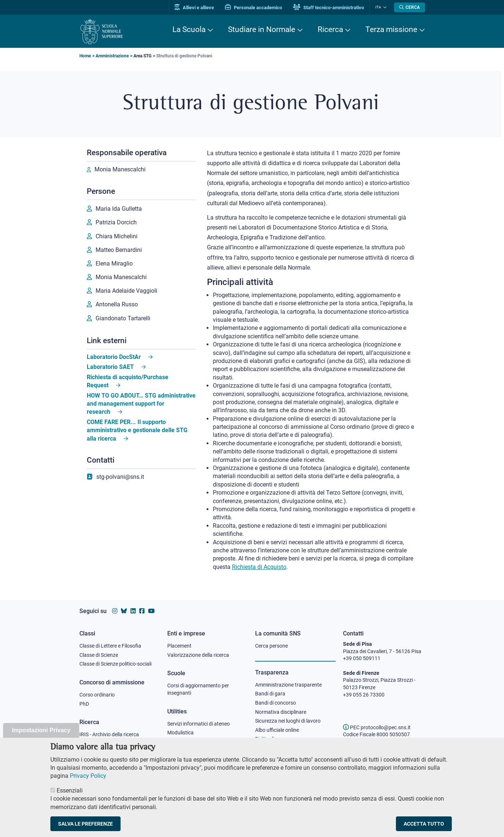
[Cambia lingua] (384, 7)
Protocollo (179, 742)
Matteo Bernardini (119, 250)
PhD (84, 704)
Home (85, 56)
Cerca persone (271, 646)
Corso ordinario (97, 695)
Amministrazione (112, 56)
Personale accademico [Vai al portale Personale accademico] (253, 8)
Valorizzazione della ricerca (198, 655)
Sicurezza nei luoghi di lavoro (288, 721)
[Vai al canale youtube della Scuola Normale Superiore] (151, 611)
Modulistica (180, 733)
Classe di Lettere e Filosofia (110, 646)
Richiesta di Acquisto (259, 567)
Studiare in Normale (262, 29)
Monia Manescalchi (120, 169)
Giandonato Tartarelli (123, 318)
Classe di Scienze (99, 655)
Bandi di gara (270, 694)
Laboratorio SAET (110, 367)
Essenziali (70, 800)
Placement (179, 646)
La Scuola (189, 29)
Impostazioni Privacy (41, 740)
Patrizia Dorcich (116, 222)
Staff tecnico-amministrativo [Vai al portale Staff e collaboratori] (328, 8)
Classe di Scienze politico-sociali (115, 664)
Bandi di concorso (276, 703)
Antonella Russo (117, 304)
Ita (378, 7)
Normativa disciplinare (281, 712)
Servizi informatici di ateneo (199, 724)
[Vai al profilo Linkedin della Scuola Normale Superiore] (133, 611)
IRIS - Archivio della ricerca (109, 734)
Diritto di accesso (275, 739)
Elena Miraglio (114, 263)
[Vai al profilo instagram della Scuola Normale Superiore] (115, 611)
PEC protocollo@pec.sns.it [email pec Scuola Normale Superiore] (377, 727)
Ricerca (330, 29)
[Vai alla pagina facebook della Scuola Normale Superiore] (142, 611)
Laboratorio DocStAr (114, 357)
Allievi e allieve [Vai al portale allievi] (194, 8)
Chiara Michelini (117, 236)
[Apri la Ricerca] (410, 7)
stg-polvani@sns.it (120, 477)
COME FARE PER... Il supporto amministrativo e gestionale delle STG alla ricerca (137, 430)
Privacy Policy (88, 786)
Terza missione (391, 29)
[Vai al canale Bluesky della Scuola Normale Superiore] (124, 611)
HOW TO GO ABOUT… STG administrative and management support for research (141, 404)
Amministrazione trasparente (288, 685)
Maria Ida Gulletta (119, 209)
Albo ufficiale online (277, 730)
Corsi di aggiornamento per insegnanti (198, 689)
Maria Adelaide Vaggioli (126, 291)
